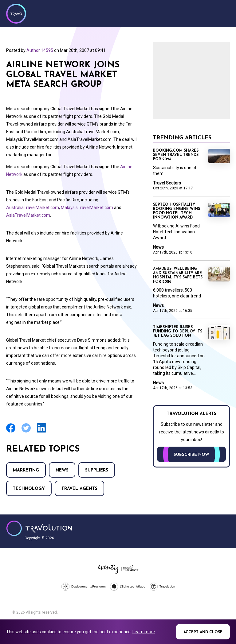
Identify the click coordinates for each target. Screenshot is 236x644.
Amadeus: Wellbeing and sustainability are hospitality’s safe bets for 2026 (178, 275)
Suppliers (97, 470)
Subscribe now (191, 455)
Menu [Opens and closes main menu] (224, 13)
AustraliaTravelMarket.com (33, 208)
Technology (29, 489)
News (62, 470)
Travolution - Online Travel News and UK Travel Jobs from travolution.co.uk (39, 528)
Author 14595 (40, 50)
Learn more (144, 632)
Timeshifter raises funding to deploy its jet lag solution (178, 332)
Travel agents (79, 489)
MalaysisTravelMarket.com (87, 208)
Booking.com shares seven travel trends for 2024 (176, 155)
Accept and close (203, 632)
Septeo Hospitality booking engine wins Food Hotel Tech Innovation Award (177, 211)
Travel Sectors (167, 183)
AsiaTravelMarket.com (28, 215)
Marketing (26, 470)
